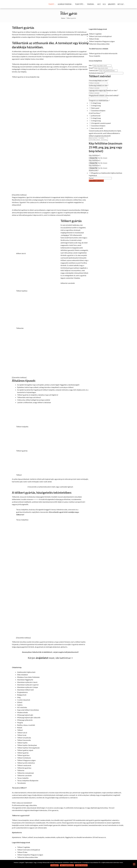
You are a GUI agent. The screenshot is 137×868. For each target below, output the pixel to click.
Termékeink (90, 4)
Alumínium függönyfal (25, 680)
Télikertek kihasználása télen (99, 44)
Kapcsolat (121, 4)
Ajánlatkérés (112, 4)
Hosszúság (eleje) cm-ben (99, 80)
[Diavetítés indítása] (19, 195)
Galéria (20, 705)
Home (63, 18)
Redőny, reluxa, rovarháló (26, 725)
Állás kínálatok (23, 675)
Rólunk (20, 728)
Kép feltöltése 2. (95, 161)
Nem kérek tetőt (97, 128)
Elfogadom (55, 865)
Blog (104, 4)
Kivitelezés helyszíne (97, 73)
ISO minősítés (22, 707)
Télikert (20, 730)
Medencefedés (23, 712)
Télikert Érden (94, 39)
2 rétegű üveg (96, 103)
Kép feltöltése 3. (95, 166)
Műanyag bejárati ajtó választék (29, 717)
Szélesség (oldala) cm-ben (99, 85)
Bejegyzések (22, 695)
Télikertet (51, 4)
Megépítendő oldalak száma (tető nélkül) (104, 95)
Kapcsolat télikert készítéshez (28, 710)
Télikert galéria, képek (25, 750)
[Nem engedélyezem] (134, 864)
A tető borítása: (95, 113)
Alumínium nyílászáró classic (27, 682)
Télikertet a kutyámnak (26, 773)
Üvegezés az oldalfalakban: (99, 100)
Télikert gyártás (23, 753)
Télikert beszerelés (24, 740)
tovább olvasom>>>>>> (30, 499)
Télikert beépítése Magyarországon (102, 41)
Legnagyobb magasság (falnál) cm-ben (103, 90)
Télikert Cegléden (95, 34)
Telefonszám (94, 70)
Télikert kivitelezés (24, 758)
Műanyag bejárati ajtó (25, 715)
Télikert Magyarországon (26, 760)
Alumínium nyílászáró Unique (28, 687)
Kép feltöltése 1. (95, 156)
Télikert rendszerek (24, 765)
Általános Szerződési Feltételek (28, 677)
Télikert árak (22, 735)
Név (91, 65)
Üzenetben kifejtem (98, 111)
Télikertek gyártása (24, 768)
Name (91, 179)
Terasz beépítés (95, 56)
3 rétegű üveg (96, 105)
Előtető (20, 702)
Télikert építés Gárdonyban (27, 745)
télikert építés (81, 642)
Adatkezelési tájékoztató (26, 672)
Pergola (20, 722)
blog (19, 697)
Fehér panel (95, 108)
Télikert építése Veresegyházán (28, 748)
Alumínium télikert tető (25, 690)
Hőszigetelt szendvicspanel (101, 123)
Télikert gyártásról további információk (103, 53)
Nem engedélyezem (67, 865)
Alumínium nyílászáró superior (28, 685)
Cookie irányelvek (24, 700)
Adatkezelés (94, 171)
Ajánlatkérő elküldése (96, 181)
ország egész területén (48, 32)
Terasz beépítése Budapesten (28, 780)
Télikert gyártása (23, 755)
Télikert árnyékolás (24, 738)
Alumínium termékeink (65, 4)
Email (91, 68)
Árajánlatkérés (22, 692)
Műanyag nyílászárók (25, 720)
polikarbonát (96, 116)
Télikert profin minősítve (26, 763)
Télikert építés (79, 4)
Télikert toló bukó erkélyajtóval (100, 36)
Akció (99, 4)
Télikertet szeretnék (24, 775)
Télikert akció (22, 733)
